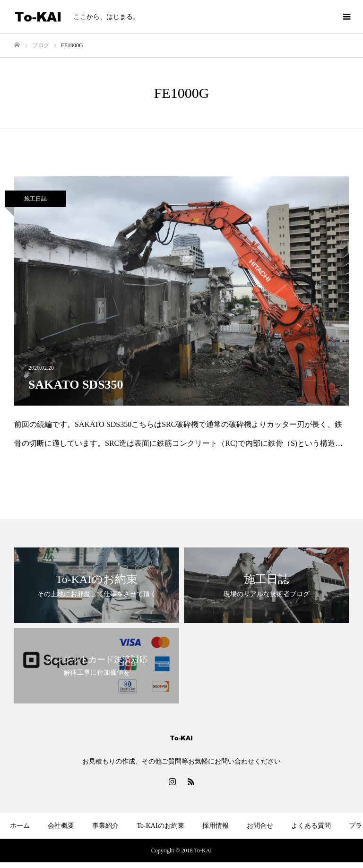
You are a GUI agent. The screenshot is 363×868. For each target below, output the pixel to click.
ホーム (20, 826)
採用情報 (216, 826)
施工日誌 (35, 199)
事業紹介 (105, 826)
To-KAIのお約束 (160, 826)
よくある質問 (311, 826)
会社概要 (61, 826)
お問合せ (260, 826)
